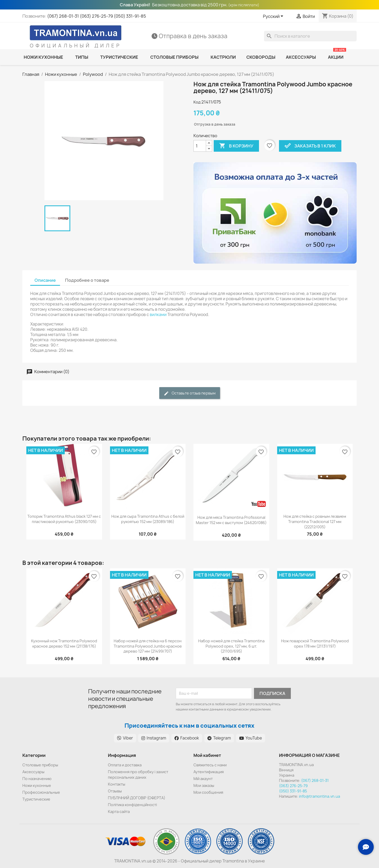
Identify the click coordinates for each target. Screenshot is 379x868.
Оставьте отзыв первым (190, 393)
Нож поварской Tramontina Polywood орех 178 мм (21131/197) (315, 643)
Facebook (187, 738)
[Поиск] (310, 36)
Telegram (219, 738)
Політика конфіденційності (132, 805)
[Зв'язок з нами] (366, 847)
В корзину (236, 146)
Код (197, 102)
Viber (125, 738)
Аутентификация (209, 772)
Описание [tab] (45, 280)
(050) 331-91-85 (130, 16)
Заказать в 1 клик (310, 146)
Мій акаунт (203, 779)
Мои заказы (204, 785)
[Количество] (200, 146)
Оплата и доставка (125, 765)
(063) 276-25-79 (96, 16)
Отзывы (115, 791)
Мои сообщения (208, 792)
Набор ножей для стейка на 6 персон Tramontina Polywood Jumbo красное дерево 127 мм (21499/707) (148, 646)
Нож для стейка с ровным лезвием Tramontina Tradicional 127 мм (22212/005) (315, 522)
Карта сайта (119, 812)
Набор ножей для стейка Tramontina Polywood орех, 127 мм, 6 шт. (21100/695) (231, 646)
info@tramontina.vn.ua (320, 796)
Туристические (36, 799)
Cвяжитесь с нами (210, 765)
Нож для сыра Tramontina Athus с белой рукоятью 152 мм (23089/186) (148, 519)
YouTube (251, 738)
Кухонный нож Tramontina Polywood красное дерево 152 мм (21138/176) (64, 643)
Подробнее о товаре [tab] (87, 280)
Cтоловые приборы (40, 765)
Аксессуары (33, 772)
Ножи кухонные (37, 785)
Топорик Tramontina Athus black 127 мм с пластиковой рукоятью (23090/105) (64, 519)
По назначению (37, 779)
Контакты (117, 784)
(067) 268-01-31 (63, 16)
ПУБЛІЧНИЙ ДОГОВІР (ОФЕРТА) (137, 798)
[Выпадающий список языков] (274, 17)
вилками (158, 315)
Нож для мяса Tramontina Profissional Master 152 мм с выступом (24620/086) (231, 520)
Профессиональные (41, 792)
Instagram (154, 738)
